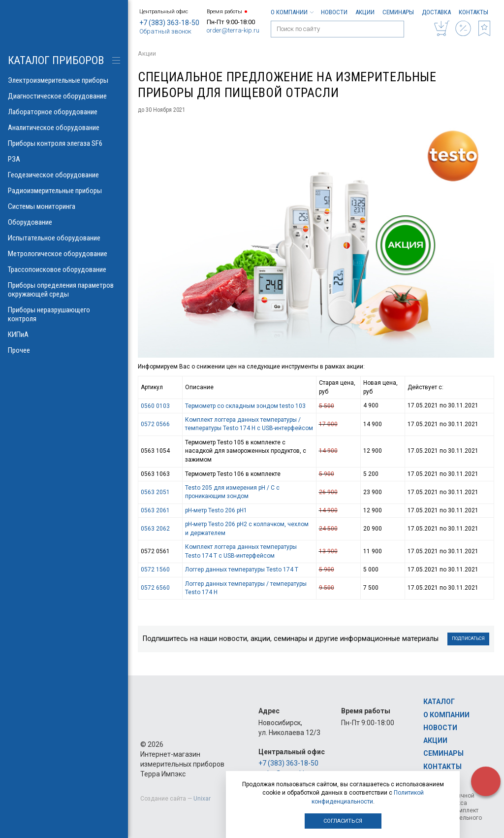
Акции (365, 12)
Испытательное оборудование (64, 238)
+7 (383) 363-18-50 (169, 23)
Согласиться (343, 821)
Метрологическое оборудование (64, 254)
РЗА (64, 159)
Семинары (398, 12)
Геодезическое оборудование (64, 175)
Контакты (473, 12)
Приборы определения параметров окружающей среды (64, 290)
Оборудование (64, 222)
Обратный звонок (165, 31)
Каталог (439, 702)
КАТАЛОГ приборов (56, 60)
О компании (292, 12)
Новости (334, 12)
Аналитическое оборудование (64, 128)
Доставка (436, 12)
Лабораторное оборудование (64, 112)
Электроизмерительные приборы (64, 80)
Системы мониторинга (64, 206)
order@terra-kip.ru (233, 30)
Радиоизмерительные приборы (64, 191)
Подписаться (468, 638)
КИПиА (64, 335)
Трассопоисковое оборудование (64, 269)
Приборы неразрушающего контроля (64, 314)
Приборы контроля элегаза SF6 (64, 143)
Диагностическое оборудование (64, 96)
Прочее (64, 350)
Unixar (202, 799)
